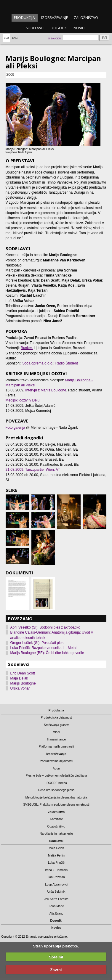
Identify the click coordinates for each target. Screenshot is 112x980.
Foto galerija (15, 428)
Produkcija (24, 18)
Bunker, (27, 348)
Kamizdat (56, 819)
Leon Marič (56, 906)
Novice (80, 28)
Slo (6, 38)
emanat (56, 6)
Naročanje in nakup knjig (56, 834)
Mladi (56, 732)
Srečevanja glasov (56, 725)
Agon (56, 768)
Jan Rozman (56, 877)
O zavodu (55, 38)
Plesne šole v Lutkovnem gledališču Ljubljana (56, 776)
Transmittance (56, 739)
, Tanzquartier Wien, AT (33, 470)
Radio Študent (67, 363)
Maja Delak (19, 678)
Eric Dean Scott (23, 673)
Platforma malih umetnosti (56, 747)
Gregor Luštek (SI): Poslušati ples (37, 643)
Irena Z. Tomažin (56, 870)
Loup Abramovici (56, 885)
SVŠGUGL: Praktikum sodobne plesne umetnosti (56, 805)
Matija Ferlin (56, 856)
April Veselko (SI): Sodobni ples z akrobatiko (45, 627)
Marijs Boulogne (23, 683)
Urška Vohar (20, 688)
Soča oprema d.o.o (37, 363)
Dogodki (59, 28)
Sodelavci (35, 28)
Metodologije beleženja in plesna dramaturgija (56, 797)
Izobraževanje (55, 18)
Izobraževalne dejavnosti (56, 761)
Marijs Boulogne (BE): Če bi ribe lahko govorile (47, 653)
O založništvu (56, 826)
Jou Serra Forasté (56, 899)
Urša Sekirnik (56, 892)
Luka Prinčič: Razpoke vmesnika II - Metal (43, 648)
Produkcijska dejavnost (56, 718)
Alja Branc (56, 914)
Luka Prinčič (56, 863)
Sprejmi (56, 957)
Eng (15, 38)
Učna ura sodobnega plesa (56, 790)
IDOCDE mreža (56, 783)
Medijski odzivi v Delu (23, 400)
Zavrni (56, 970)
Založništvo (86, 18)
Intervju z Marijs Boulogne (46, 390)
